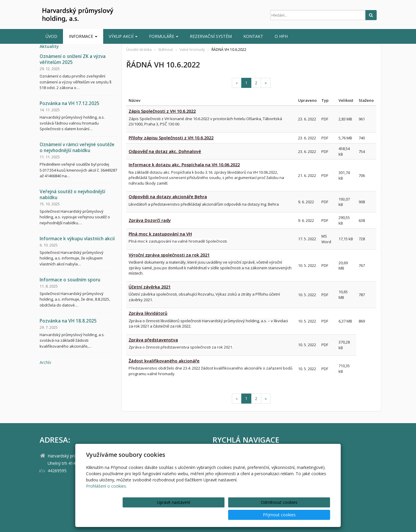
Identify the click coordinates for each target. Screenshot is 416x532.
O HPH (281, 36)
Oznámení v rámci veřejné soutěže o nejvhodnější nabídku (77, 147)
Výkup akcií (123, 36)
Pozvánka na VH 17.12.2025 (69, 103)
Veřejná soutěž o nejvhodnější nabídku (72, 195)
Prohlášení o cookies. (106, 498)
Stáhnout (166, 50)
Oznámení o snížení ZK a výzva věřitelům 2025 (73, 59)
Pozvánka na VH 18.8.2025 (68, 321)
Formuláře (164, 36)
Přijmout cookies (308, 515)
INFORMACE (83, 36)
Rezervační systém (211, 36)
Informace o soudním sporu (70, 280)
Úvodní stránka (139, 50)
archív (45, 362)
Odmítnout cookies (259, 515)
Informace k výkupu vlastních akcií (77, 239)
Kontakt (253, 36)
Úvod (51, 36)
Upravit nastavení (210, 515)
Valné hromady (192, 50)
